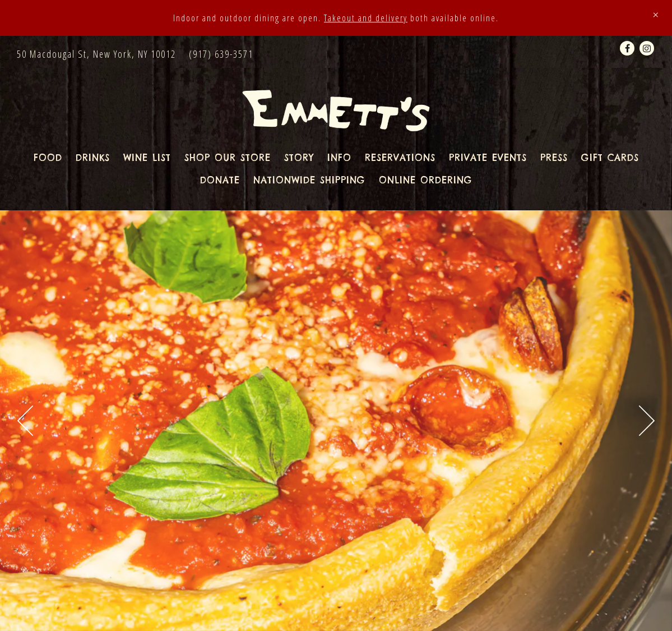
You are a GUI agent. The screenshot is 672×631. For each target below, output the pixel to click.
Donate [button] (220, 180)
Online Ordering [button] (426, 180)
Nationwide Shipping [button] (309, 180)
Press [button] (554, 158)
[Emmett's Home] (336, 109)
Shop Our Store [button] (228, 158)
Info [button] (339, 158)
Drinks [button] (93, 158)
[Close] (656, 15)
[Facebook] (627, 48)
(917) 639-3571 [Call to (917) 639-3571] (221, 54)
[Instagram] (647, 48)
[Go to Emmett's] (96, 54)
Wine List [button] (147, 158)
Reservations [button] (400, 158)
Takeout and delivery (366, 18)
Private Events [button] (488, 158)
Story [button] (299, 158)
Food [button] (48, 158)
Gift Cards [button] (610, 158)
